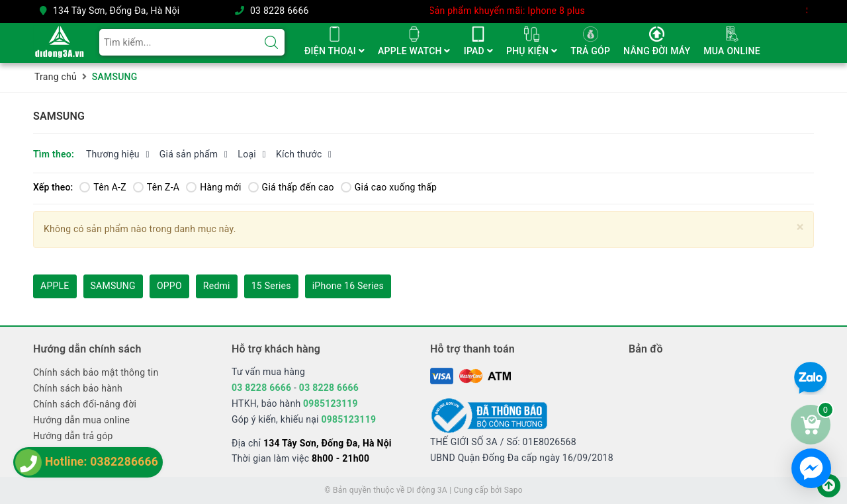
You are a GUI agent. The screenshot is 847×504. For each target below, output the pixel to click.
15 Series (271, 286)
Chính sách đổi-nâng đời (85, 404)
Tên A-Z (103, 187)
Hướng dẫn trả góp (73, 436)
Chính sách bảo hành (78, 388)
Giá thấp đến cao (291, 187)
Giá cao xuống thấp (389, 187)
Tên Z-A (156, 187)
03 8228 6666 (280, 11)
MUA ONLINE (732, 51)
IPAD (478, 51)
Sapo (513, 490)
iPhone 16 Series (348, 286)
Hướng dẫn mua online (81, 420)
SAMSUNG (113, 286)
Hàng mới (213, 187)
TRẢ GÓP (590, 51)
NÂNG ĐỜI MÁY (657, 51)
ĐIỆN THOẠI (334, 51)
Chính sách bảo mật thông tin (96, 372)
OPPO (169, 286)
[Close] (800, 227)
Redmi (217, 286)
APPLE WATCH (414, 51)
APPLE (55, 286)
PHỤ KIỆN (532, 51)
